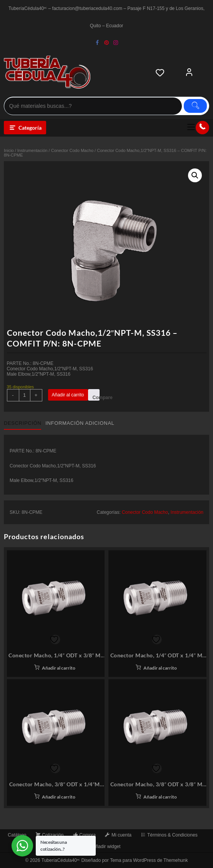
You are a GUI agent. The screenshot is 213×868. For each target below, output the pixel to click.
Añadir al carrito (68, 395)
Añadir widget (107, 847)
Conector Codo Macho (72, 150)
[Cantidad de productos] (25, 395)
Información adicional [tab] (80, 423)
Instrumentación (32, 150)
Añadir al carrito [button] (59, 668)
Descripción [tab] (22, 423)
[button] (195, 175)
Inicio (9, 150)
